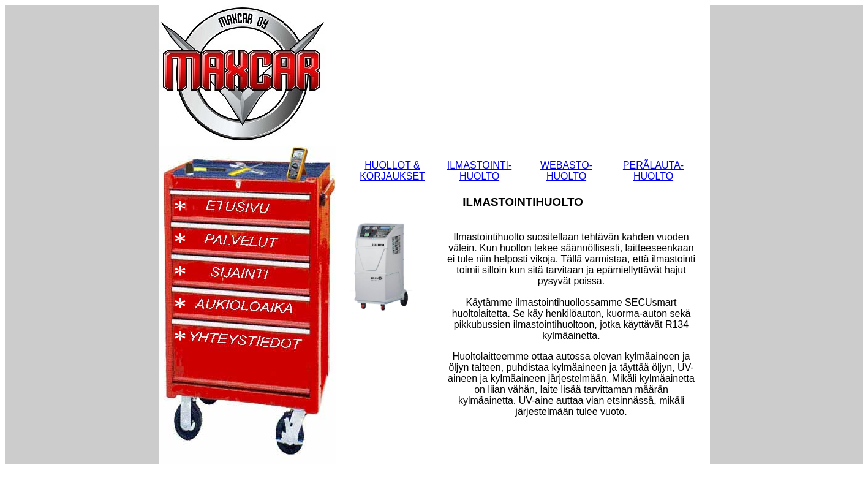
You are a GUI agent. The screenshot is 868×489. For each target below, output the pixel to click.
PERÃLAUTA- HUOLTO (653, 171)
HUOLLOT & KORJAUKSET (392, 171)
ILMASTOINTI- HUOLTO (480, 171)
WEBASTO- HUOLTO (566, 171)
